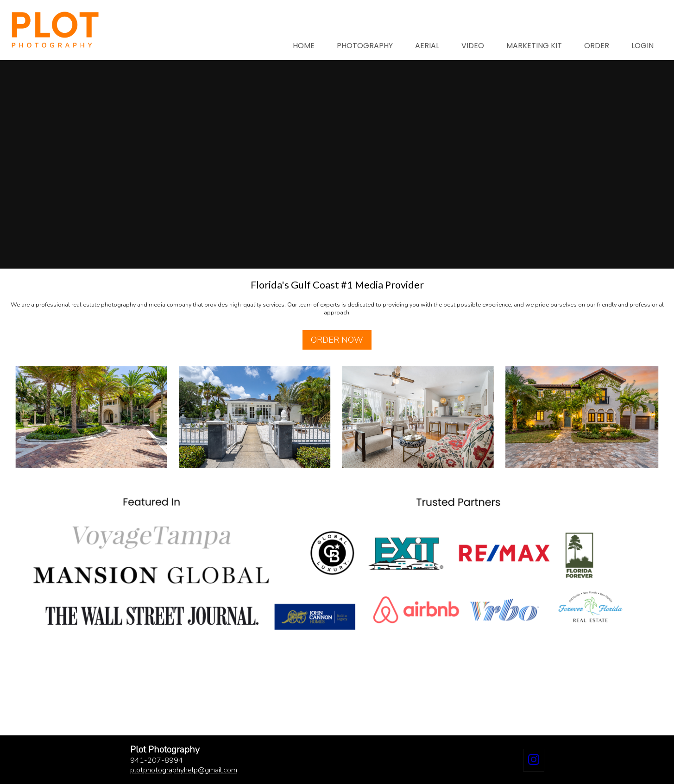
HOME (304, 46)
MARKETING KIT (534, 46)
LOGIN (643, 46)
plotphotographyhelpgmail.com (184, 770)
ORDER (597, 46)
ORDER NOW (337, 340)
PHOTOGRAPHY (365, 46)
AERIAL (427, 46)
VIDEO (473, 46)
